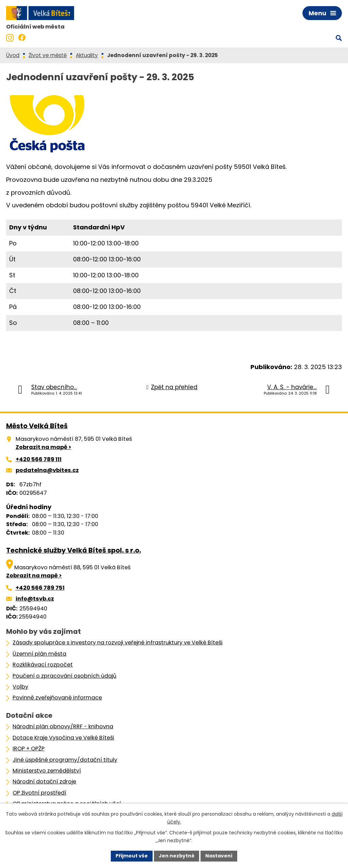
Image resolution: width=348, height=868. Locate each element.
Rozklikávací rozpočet (43, 665)
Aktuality (87, 55)
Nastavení (219, 856)
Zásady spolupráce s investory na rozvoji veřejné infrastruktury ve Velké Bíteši (118, 643)
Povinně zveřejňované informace (57, 698)
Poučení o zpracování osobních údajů (64, 676)
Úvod (13, 55)
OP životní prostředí (39, 793)
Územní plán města (39, 654)
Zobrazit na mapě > (43, 447)
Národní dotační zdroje (44, 782)
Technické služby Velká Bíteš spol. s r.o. (74, 550)
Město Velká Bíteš (37, 426)
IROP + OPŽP (29, 749)
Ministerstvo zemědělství (47, 771)
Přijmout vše (132, 856)
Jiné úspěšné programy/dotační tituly (65, 760)
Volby (20, 687)
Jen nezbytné (177, 856)
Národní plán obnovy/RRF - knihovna (63, 726)
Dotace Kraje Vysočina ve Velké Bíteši (63, 738)
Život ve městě (48, 55)
